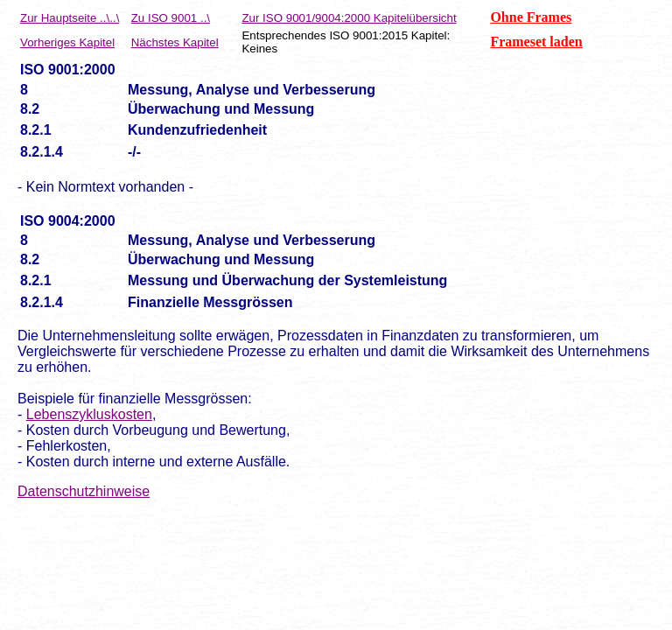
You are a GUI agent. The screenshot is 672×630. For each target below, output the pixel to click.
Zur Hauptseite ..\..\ (70, 18)
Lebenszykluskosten (89, 414)
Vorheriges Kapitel (67, 42)
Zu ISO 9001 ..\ (171, 18)
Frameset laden (536, 42)
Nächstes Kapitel (175, 42)
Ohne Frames (531, 17)
